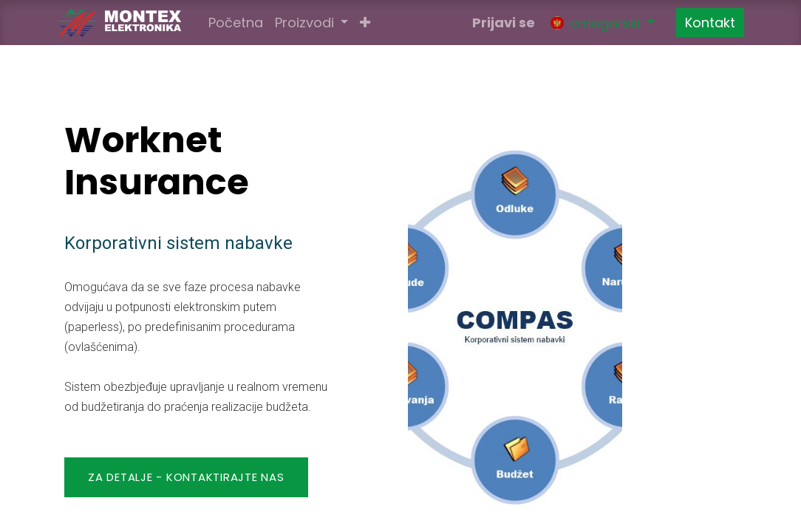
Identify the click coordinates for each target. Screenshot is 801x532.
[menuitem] (236, 23)
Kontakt (710, 23)
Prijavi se (504, 23)
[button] (365, 23)
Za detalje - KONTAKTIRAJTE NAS (186, 477)
